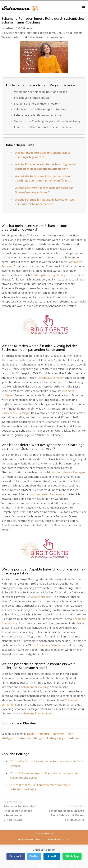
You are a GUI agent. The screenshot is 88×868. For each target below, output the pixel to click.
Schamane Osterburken (52, 645)
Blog (69, 839)
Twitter (34, 856)
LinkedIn (52, 856)
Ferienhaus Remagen (51, 378)
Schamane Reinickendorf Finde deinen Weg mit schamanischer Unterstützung (23, 811)
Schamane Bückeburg (35, 687)
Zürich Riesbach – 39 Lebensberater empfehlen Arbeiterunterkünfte (40, 787)
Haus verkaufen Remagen (45, 494)
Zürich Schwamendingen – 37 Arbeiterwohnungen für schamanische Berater (44, 775)
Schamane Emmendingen (37, 713)
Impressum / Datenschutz (29, 839)
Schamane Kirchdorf (40, 597)
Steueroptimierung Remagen (50, 275)
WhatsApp (72, 856)
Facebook (16, 856)
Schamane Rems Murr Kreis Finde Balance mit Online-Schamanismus (65, 813)
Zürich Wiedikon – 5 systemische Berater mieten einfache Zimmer (47, 764)
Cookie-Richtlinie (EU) (54, 839)
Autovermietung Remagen (68, 472)
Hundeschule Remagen (16, 413)
